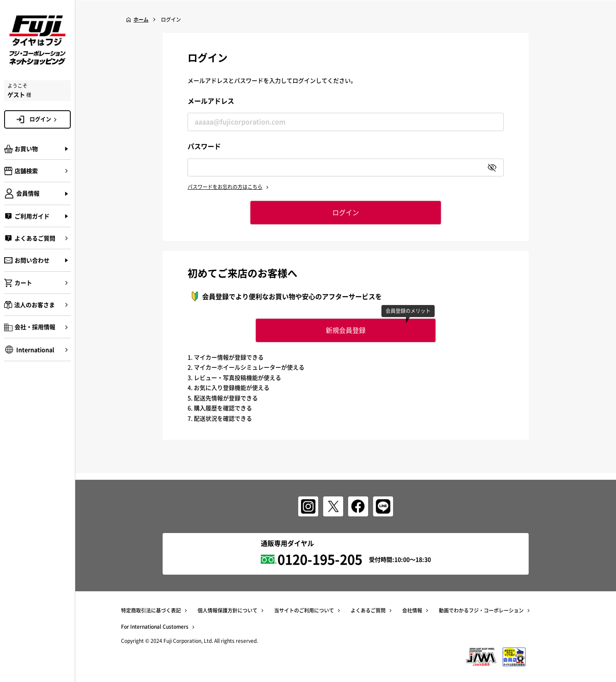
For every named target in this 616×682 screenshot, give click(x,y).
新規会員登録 (346, 330)
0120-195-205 (320, 559)
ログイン (45, 119)
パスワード (204, 146)
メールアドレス (211, 101)
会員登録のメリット (408, 311)
